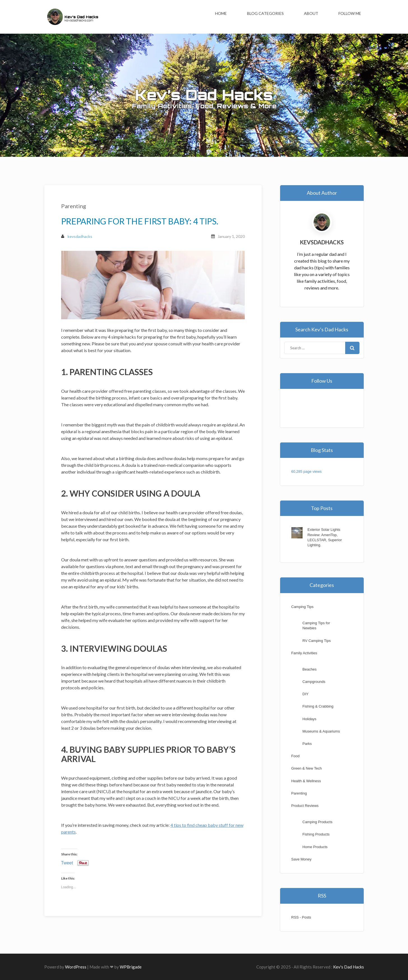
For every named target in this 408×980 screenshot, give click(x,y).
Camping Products (318, 822)
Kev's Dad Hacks (349, 967)
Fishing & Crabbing (318, 706)
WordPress (76, 967)
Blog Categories (265, 13)
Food (296, 756)
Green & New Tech (307, 768)
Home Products (315, 847)
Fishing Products (316, 834)
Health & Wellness (306, 781)
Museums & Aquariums (321, 731)
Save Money (301, 859)
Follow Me (350, 13)
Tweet (67, 863)
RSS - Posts (301, 917)
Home (221, 13)
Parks (307, 744)
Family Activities (304, 653)
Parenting (74, 206)
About (311, 13)
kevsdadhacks (77, 236)
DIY (306, 694)
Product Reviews (305, 806)
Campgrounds (314, 682)
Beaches (310, 669)
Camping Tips (302, 607)
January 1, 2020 (231, 236)
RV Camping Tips (317, 641)
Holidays (310, 719)
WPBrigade (131, 967)
